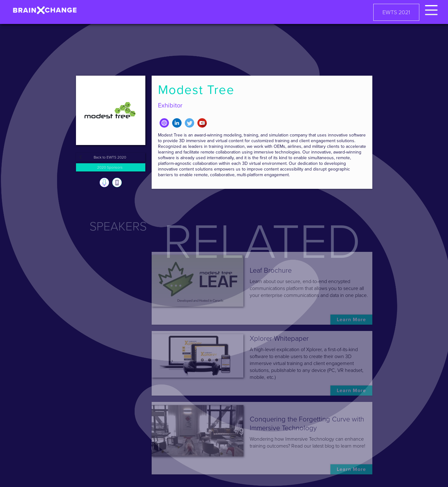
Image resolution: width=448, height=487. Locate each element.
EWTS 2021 (396, 12)
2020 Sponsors (110, 167)
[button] (431, 9)
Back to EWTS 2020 (110, 157)
